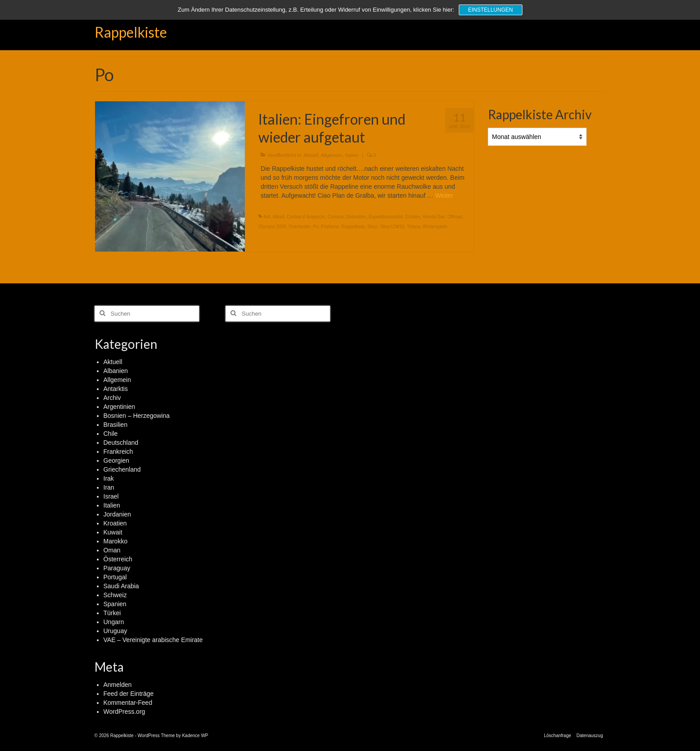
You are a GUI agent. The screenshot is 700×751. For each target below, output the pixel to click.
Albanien (116, 371)
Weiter (444, 195)
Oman (112, 550)
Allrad (278, 217)
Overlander (300, 227)
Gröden (412, 217)
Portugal (115, 577)
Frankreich (118, 451)
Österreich (118, 559)
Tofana (413, 227)
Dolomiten (356, 217)
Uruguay (115, 631)
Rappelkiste (131, 32)
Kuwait (113, 532)
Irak (109, 478)
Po (316, 227)
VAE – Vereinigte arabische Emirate (153, 640)
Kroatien (115, 523)
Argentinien (120, 407)
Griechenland (122, 469)
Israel (111, 496)
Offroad (455, 217)
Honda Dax (434, 217)
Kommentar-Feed (128, 703)
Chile (111, 434)
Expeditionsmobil (386, 217)
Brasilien (116, 425)
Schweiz (115, 595)
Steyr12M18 (392, 227)
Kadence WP (195, 736)
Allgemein (331, 155)
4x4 (267, 217)
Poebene (330, 227)
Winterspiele (435, 227)
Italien (352, 155)
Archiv (112, 398)
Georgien (117, 460)
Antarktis (116, 389)
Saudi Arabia (121, 586)
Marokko (116, 541)
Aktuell (311, 155)
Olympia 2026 (272, 227)
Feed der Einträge (129, 694)
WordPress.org (124, 712)
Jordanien (117, 514)
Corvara (336, 217)
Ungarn (114, 622)
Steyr (372, 227)
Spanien (115, 604)
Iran (109, 487)
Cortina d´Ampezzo (306, 217)
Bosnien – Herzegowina (137, 416)
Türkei (112, 613)
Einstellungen (491, 10)
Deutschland (121, 443)
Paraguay (117, 568)
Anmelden (118, 685)
